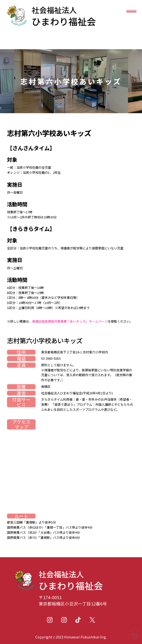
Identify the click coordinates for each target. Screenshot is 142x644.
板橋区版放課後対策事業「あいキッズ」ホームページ (70, 321)
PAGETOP (135, 636)
